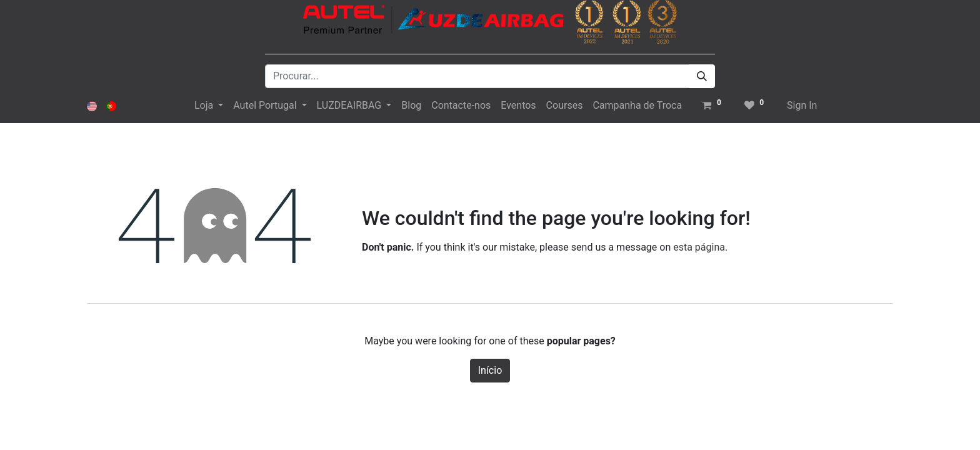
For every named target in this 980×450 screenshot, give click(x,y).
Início (490, 370)
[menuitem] (411, 106)
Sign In (802, 105)
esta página (699, 247)
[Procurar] (702, 76)
